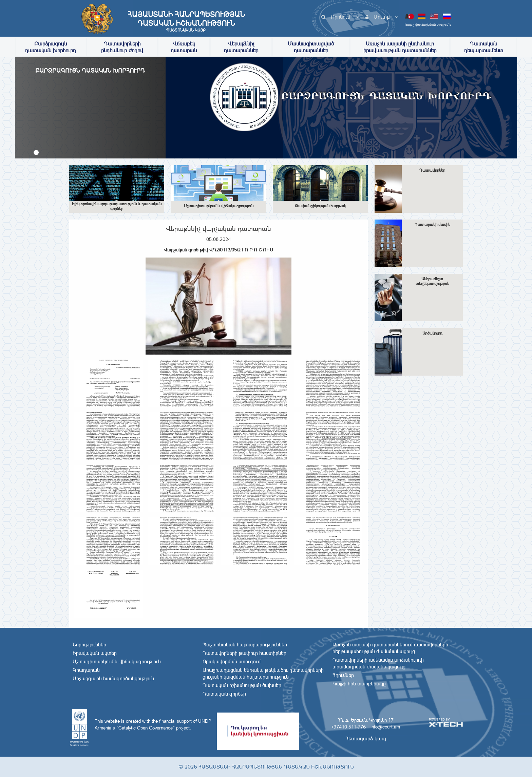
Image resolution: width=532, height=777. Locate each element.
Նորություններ (89, 645)
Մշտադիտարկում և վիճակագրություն (117, 662)
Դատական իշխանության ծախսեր (242, 685)
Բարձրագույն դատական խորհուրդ (51, 47)
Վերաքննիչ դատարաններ (241, 47)
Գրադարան (86, 670)
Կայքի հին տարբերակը (359, 684)
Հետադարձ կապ (366, 738)
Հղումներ (343, 675)
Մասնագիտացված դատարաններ (311, 47)
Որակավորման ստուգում (232, 662)
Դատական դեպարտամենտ (484, 47)
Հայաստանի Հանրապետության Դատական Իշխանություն (186, 21)
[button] (36, 153)
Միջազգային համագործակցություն (113, 679)
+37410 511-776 (348, 727)
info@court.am (385, 727)
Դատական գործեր (224, 694)
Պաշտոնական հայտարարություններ (245, 645)
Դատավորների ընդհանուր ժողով (122, 47)
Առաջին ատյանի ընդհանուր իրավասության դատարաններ (400, 47)
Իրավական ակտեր (95, 653)
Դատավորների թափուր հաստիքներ (244, 653)
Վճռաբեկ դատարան (184, 47)
